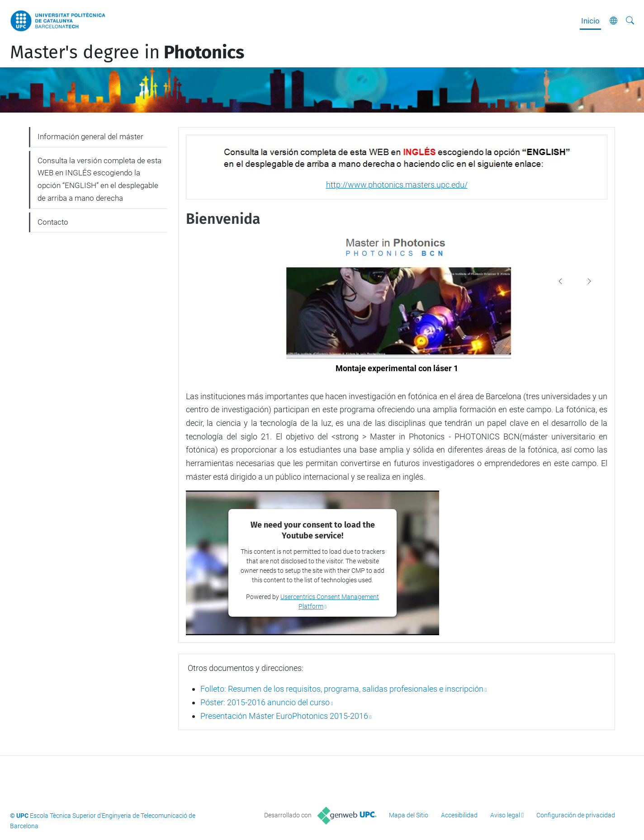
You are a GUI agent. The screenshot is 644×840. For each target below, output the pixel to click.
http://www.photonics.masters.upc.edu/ (397, 185)
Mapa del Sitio (409, 815)
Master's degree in (127, 52)
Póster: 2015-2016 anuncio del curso (265, 702)
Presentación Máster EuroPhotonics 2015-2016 (284, 716)
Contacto (53, 222)
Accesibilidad (459, 815)
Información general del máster (90, 137)
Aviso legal (505, 815)
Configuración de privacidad (576, 815)
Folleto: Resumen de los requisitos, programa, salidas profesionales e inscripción (342, 689)
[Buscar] (630, 21)
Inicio (590, 21)
